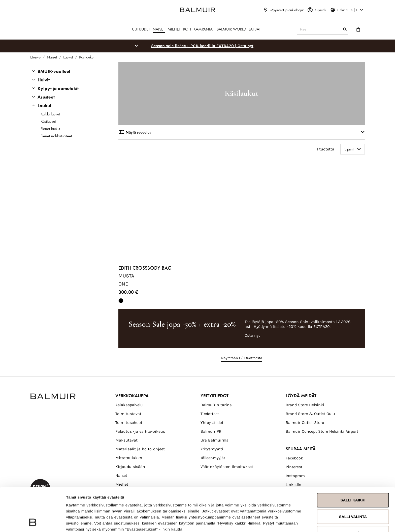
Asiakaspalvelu (129, 405)
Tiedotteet (210, 414)
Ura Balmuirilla (215, 440)
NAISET (159, 29)
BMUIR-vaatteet (54, 71)
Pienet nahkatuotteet (56, 136)
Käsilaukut (48, 121)
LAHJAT (255, 29)
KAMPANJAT (204, 29)
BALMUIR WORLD (231, 29)
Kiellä (353, 492)
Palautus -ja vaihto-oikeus (140, 431)
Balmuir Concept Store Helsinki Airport (322, 431)
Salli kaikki (353, 459)
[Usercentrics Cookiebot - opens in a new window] (33, 522)
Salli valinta (353, 475)
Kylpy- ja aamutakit (58, 88)
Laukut (44, 105)
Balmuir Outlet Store (305, 423)
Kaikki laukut (50, 114)
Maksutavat (126, 440)
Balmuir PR (211, 431)
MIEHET (174, 29)
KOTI (187, 29)
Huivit (44, 80)
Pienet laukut (50, 129)
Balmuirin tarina (216, 405)
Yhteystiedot (212, 423)
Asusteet (46, 97)
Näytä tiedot (77, 522)
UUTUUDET (141, 29)
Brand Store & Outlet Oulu (310, 414)
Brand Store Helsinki (305, 405)
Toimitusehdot (129, 423)
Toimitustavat (128, 414)
